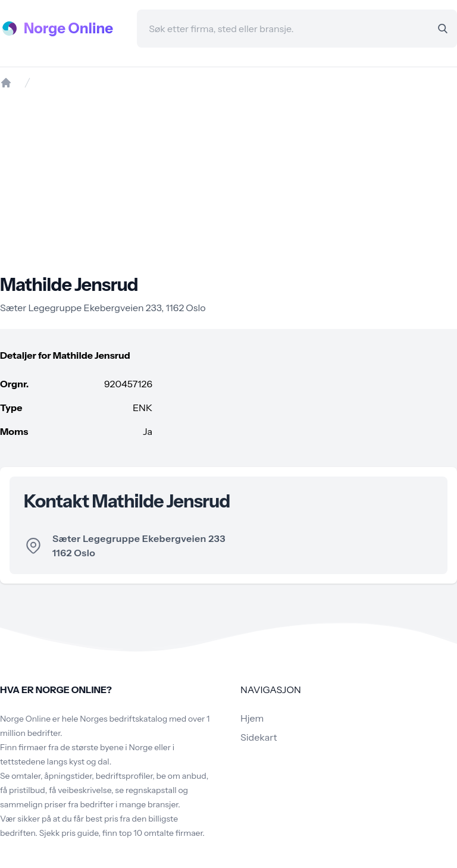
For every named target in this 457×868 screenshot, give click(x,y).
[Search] (443, 29)
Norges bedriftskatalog (123, 719)
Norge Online (68, 28)
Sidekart (259, 737)
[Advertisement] (228, 181)
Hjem (252, 718)
